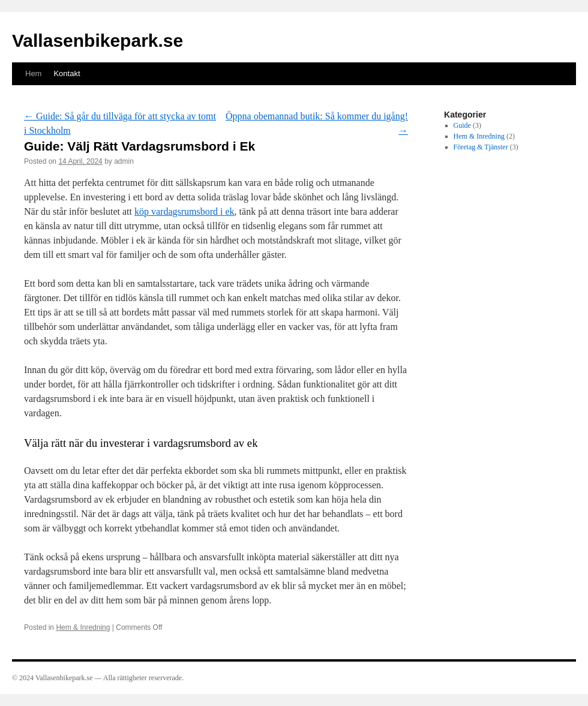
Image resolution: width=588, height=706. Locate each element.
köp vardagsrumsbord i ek (184, 211)
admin (124, 161)
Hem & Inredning (83, 627)
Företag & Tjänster (481, 147)
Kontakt (67, 73)
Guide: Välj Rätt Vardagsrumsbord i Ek (139, 146)
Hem (33, 73)
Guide (462, 125)
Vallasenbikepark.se (97, 40)
